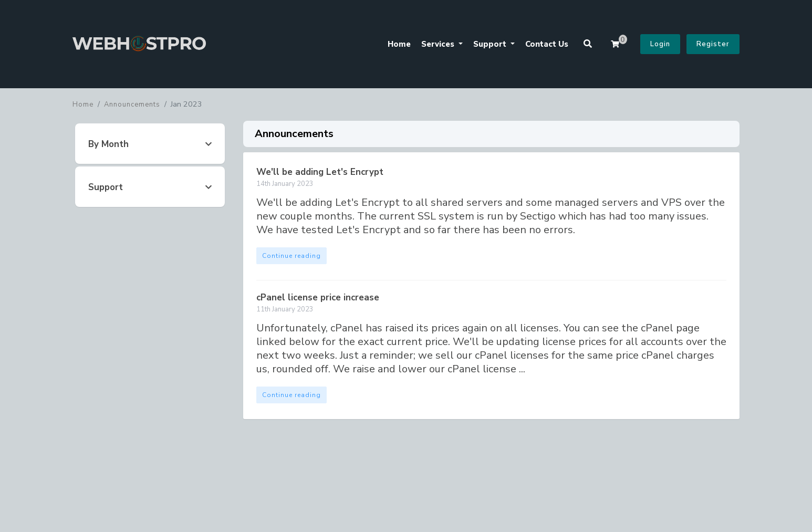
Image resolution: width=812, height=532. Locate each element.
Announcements (132, 105)
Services (439, 44)
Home (399, 44)
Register (713, 44)
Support (491, 44)
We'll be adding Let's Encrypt (320, 172)
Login (660, 44)
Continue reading (292, 256)
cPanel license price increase (318, 298)
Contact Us (547, 44)
